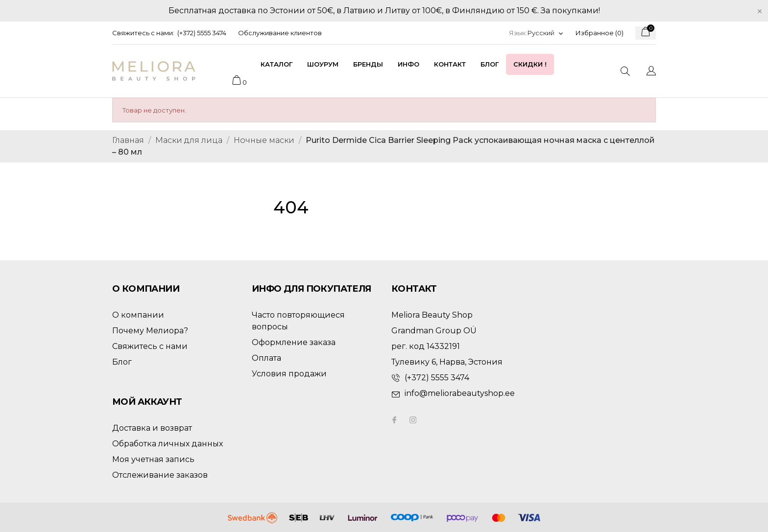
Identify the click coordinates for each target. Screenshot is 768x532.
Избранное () (600, 33)
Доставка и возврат (152, 428)
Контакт (450, 64)
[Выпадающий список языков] (546, 33)
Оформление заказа (294, 342)
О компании (138, 315)
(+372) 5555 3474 (202, 33)
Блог (490, 64)
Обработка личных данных (168, 444)
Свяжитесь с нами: (143, 33)
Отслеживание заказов (160, 475)
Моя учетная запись (153, 459)
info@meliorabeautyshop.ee (460, 393)
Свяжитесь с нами (150, 346)
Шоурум (323, 64)
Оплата (266, 358)
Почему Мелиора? (150, 331)
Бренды (368, 64)
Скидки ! (530, 64)
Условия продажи (289, 374)
